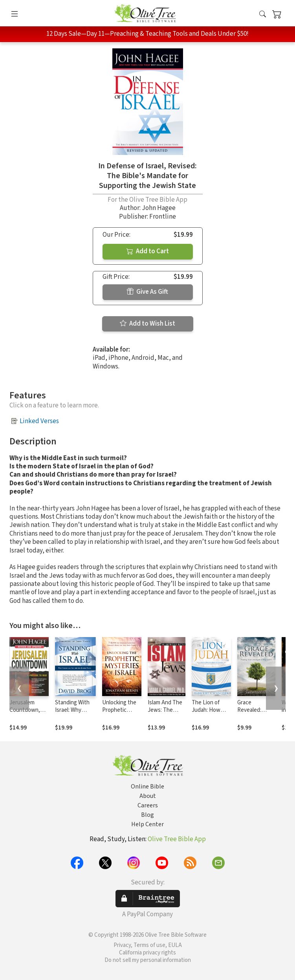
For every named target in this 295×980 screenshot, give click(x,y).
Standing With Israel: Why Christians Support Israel (72, 714)
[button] (263, 15)
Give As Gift (147, 292)
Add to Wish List (147, 324)
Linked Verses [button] (39, 421)
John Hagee (159, 208)
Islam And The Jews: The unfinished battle (165, 714)
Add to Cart (148, 251)
